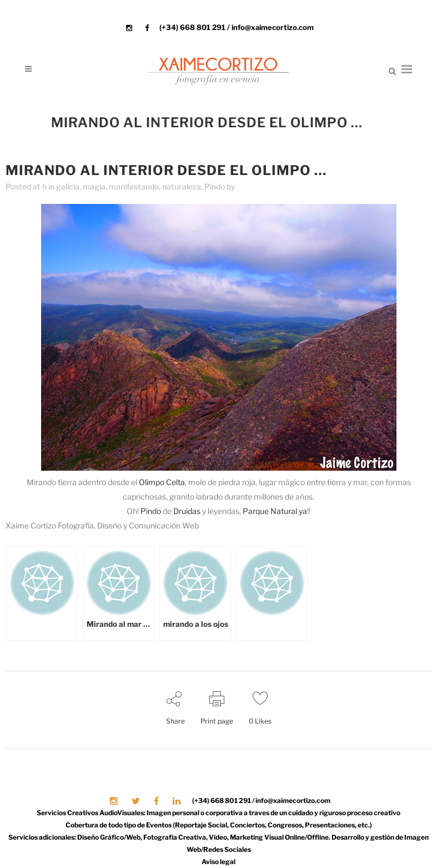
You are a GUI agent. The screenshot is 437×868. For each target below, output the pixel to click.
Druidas (187, 511)
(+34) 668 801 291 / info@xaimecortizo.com (237, 27)
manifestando (134, 186)
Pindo (215, 186)
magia (94, 186)
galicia (68, 186)
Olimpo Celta (162, 482)
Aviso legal (218, 862)
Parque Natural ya (275, 511)
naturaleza (182, 186)
